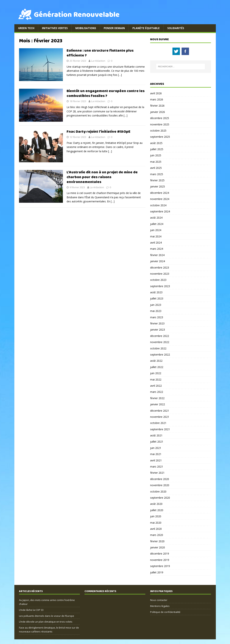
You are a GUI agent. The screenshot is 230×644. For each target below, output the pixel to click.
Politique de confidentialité (165, 612)
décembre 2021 (160, 411)
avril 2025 (156, 168)
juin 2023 (156, 305)
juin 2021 (156, 448)
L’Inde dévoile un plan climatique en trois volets (46, 622)
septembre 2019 (160, 566)
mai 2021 (156, 454)
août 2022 (156, 361)
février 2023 (157, 323)
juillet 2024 (157, 224)
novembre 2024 (160, 199)
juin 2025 (156, 155)
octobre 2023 (158, 280)
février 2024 (157, 255)
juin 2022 (156, 373)
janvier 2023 (158, 330)
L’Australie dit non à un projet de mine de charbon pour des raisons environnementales (102, 177)
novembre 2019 (160, 560)
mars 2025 (157, 174)
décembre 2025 (160, 118)
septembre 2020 (160, 498)
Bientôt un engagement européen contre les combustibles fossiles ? (106, 93)
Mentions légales (160, 606)
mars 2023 (157, 317)
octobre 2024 (158, 205)
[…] (120, 75)
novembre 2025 (160, 124)
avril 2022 (156, 386)
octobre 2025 (158, 131)
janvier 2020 (158, 547)
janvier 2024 (158, 261)
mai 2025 (156, 162)
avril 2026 (156, 93)
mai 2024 (156, 236)
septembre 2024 (160, 211)
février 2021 (157, 473)
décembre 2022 (160, 336)
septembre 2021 (160, 429)
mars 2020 (157, 535)
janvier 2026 (158, 112)
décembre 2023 (160, 267)
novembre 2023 (160, 274)
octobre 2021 (158, 423)
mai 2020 (156, 523)
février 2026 (157, 106)
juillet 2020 (157, 510)
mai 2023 (156, 311)
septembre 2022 (160, 355)
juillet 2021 (157, 442)
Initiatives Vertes (55, 28)
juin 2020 (156, 516)
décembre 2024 (160, 193)
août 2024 (156, 218)
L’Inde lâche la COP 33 (31, 610)
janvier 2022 (158, 404)
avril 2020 (156, 529)
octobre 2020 (158, 491)
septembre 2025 (160, 137)
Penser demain (114, 28)
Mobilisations (86, 28)
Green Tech (26, 28)
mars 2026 (157, 99)
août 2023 (156, 292)
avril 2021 (156, 460)
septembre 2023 (160, 286)
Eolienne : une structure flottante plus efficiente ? (100, 53)
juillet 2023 (157, 298)
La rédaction (98, 61)
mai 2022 (156, 379)
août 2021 (156, 435)
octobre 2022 (158, 348)
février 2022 (157, 398)
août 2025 (156, 143)
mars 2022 (157, 392)
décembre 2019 (160, 554)
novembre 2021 (160, 417)
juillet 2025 (157, 149)
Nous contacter (159, 600)
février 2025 (157, 180)
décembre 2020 (160, 479)
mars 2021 (157, 467)
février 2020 (157, 541)
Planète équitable (146, 28)
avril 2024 (156, 243)
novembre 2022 (160, 342)
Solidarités (176, 28)
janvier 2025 (158, 186)
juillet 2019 (157, 572)
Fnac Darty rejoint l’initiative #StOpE (98, 132)
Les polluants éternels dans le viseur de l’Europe (47, 616)
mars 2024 (157, 249)
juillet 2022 (157, 367)
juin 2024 (156, 230)
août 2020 (156, 504)
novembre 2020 (160, 485)
